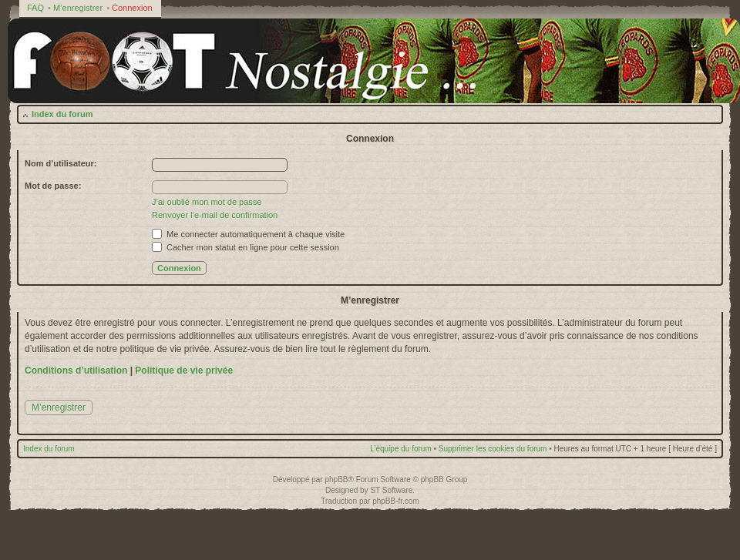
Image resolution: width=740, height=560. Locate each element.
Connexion (132, 8)
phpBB (336, 480)
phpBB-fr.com (396, 501)
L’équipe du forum (401, 449)
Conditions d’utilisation (76, 371)
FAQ (35, 8)
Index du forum (62, 114)
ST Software (391, 490)
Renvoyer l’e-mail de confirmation (215, 215)
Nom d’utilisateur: (61, 163)
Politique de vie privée (184, 371)
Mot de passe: (53, 186)
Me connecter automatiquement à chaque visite (248, 234)
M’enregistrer (78, 8)
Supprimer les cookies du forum (493, 449)
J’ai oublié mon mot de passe (207, 202)
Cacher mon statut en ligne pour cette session (246, 247)
